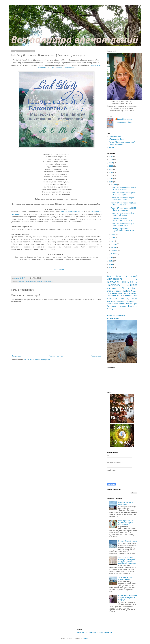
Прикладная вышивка (115, 302)
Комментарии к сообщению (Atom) (37, 360)
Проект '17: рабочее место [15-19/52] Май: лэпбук (122, 214)
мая (113, 241)
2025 (111, 160)
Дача (124, 293)
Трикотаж (122, 306)
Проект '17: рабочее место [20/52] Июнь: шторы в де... (124, 209)
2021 (111, 172)
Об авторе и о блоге (116, 139)
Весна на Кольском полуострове (126, 503)
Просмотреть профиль (123, 122)
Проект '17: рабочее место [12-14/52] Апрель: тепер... (122, 225)
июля (113, 235)
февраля (115, 251)
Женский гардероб (124, 296)
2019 (111, 179)
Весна (109, 276)
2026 (111, 156)
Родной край (132, 304)
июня (113, 238)
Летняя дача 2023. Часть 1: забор (125, 578)
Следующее (16, 356)
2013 (111, 267)
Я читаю (112, 147)
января (114, 254)
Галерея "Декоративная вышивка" (122, 142)
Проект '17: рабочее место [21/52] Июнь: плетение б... (124, 204)
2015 (111, 261)
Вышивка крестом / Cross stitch (122, 287)
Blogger (86, 638)
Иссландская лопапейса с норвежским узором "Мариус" (128, 598)
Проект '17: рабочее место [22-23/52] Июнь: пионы (122, 199)
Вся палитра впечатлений (62, 68)
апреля (114, 244)
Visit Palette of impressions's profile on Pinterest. (95, 632)
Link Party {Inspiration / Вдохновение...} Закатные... (122, 219)
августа (114, 185)
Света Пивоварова (125, 119)
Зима (135, 296)
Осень (135, 299)
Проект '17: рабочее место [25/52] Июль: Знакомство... (124, 188)
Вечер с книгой (126, 276)
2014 (111, 264)
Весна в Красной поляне (128, 541)
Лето (122, 299)
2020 (111, 176)
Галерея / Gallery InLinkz (44, 281)
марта (114, 247)
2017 (111, 182)
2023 (111, 166)
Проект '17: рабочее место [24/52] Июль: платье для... (124, 194)
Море (128, 299)
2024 (111, 163)
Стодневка (112, 306)
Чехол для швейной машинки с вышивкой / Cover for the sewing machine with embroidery (127, 560)
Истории (112, 299)
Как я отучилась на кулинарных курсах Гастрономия (126, 523)
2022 (111, 169)
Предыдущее (96, 356)
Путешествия (119, 304)
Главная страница (56, 356)
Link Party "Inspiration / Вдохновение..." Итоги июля (122, 230)
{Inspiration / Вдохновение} (26, 281)
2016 (111, 258)
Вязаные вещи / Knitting (118, 291)
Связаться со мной (116, 145)
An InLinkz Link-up (56, 269)
